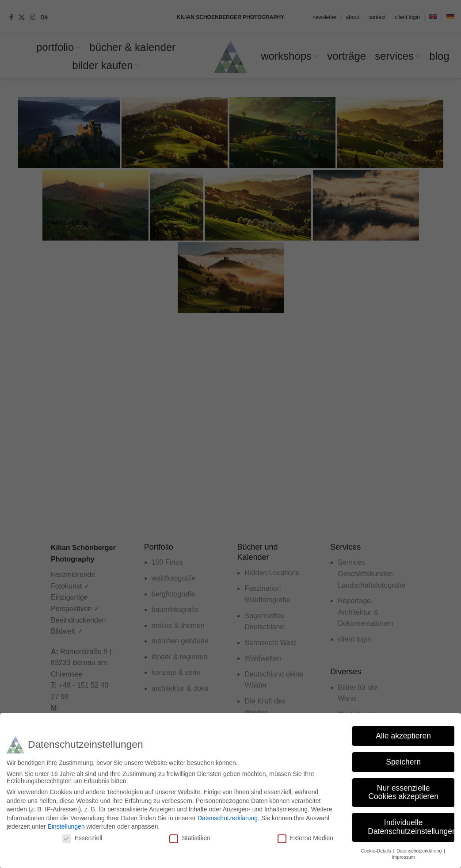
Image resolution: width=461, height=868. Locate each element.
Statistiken (190, 838)
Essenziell (82, 838)
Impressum (404, 857)
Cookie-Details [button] (376, 851)
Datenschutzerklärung (228, 818)
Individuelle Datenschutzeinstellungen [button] (411, 827)
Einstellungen (66, 826)
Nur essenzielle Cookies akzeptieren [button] (403, 792)
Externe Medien (305, 838)
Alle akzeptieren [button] (403, 736)
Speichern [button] (403, 762)
